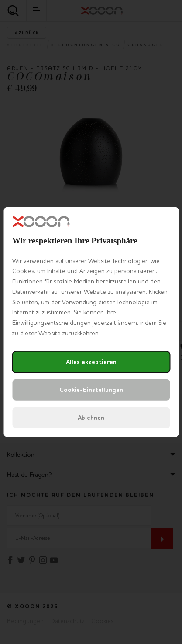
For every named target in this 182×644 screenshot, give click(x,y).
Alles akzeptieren (91, 362)
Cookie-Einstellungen (91, 390)
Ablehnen (91, 418)
